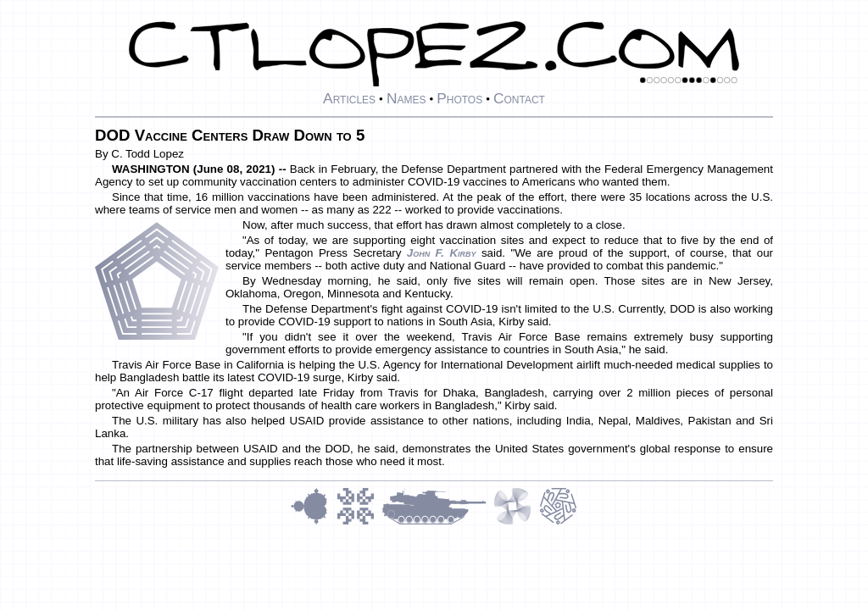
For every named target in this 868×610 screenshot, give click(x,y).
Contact (519, 98)
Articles (349, 98)
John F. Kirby (442, 253)
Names (406, 98)
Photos (459, 98)
